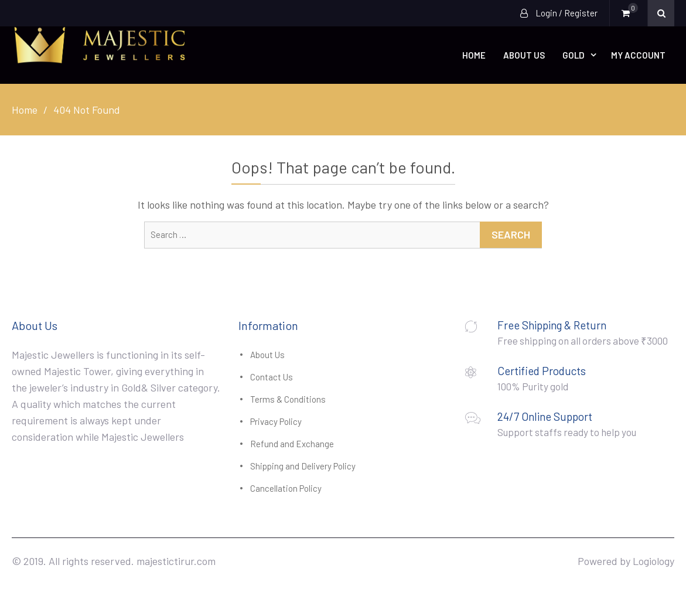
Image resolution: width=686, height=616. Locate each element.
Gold (574, 55)
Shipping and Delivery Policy (303, 466)
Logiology (653, 561)
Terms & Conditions (288, 399)
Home (474, 55)
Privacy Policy (276, 421)
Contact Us (272, 377)
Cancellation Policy (286, 488)
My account (638, 55)
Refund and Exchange (292, 444)
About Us (524, 55)
